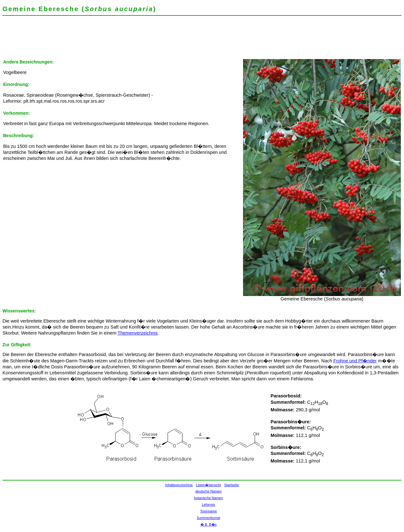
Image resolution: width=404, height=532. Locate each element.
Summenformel (208, 518)
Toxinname (208, 511)
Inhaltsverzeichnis (179, 485)
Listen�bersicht (208, 485)
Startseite (231, 485)
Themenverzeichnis (137, 333)
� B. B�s (208, 524)
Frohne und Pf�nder (355, 361)
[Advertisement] (117, 39)
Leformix (208, 505)
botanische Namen (209, 498)
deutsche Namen (208, 491)
